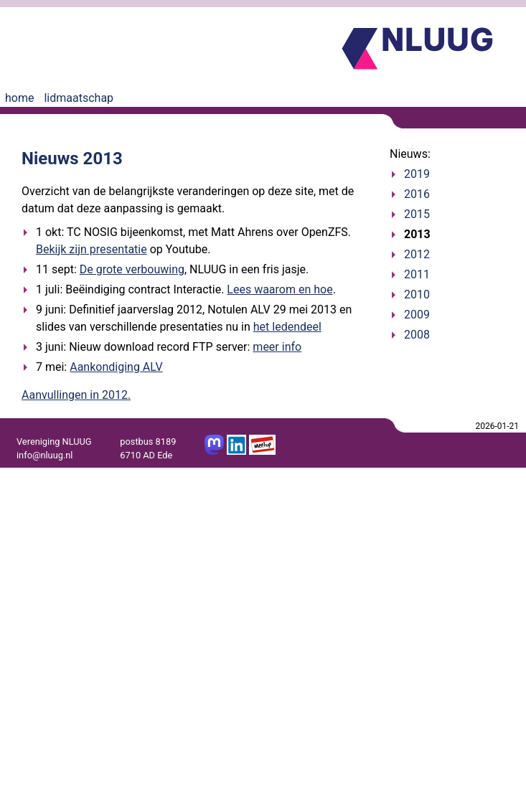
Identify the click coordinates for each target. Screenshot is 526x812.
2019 (417, 174)
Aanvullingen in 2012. (76, 395)
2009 (417, 315)
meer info (277, 347)
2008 (417, 335)
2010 (417, 294)
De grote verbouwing (132, 269)
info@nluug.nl (44, 455)
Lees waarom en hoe (280, 289)
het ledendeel (287, 327)
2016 (417, 194)
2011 (417, 274)
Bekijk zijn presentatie (91, 249)
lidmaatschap (79, 98)
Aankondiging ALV (116, 367)
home (19, 98)
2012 (417, 254)
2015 (417, 214)
